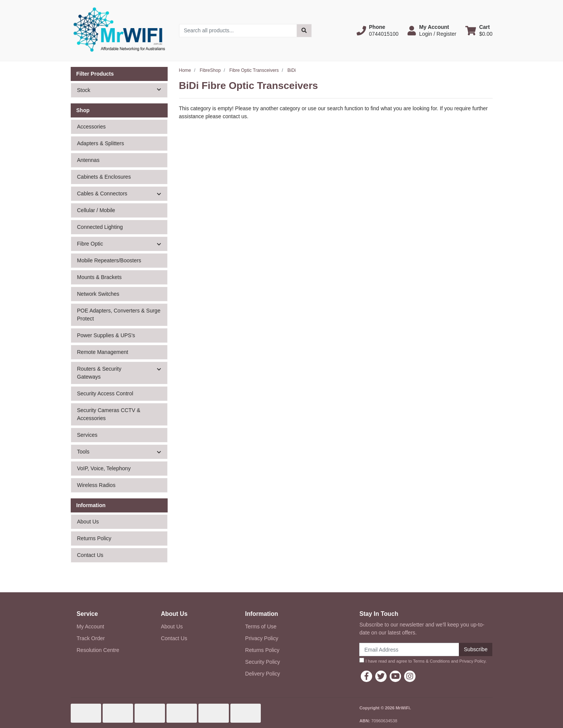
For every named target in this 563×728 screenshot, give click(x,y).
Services (87, 435)
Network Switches (98, 294)
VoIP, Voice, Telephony (104, 468)
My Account (90, 626)
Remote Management (103, 352)
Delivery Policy (263, 674)
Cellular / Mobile (96, 210)
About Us (88, 522)
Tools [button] (83, 452)
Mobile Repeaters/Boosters (109, 260)
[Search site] (304, 31)
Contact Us (90, 555)
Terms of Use (261, 626)
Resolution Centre (98, 650)
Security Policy (263, 662)
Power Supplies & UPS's (106, 335)
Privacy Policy (262, 638)
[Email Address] (409, 649)
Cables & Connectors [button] (102, 193)
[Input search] (238, 31)
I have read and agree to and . (423, 661)
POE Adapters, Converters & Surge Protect (119, 315)
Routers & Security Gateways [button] (99, 373)
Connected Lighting (100, 227)
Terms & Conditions (431, 661)
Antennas (88, 160)
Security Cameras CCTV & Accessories (109, 414)
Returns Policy (94, 538)
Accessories (91, 127)
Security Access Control (105, 393)
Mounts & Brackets (100, 277)
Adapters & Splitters (101, 143)
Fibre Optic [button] (90, 244)
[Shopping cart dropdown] (479, 30)
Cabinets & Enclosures (104, 177)
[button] (378, 30)
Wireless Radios (96, 485)
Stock (122, 90)
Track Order (91, 638)
